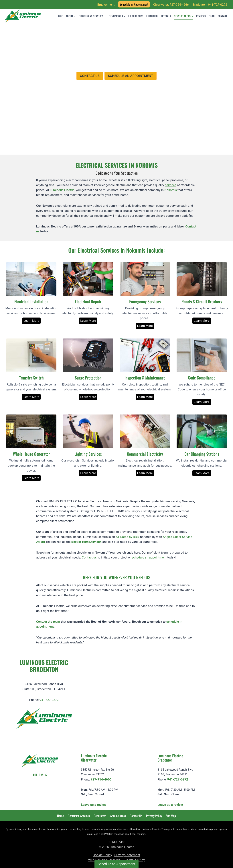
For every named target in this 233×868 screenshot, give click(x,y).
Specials (166, 16)
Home (60, 16)
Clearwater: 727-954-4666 (171, 5)
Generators (100, 816)
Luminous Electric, (62, 190)
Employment (106, 5)
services (171, 185)
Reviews (201, 16)
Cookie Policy (102, 855)
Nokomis (171, 190)
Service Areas (118, 816)
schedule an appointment (149, 557)
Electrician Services (79, 816)
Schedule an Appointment (134, 4)
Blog (212, 16)
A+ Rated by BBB (127, 537)
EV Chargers (136, 16)
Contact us (90, 557)
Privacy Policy (154, 816)
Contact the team (48, 622)
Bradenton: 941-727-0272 (210, 5)
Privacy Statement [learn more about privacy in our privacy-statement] (127, 855)
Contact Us (136, 816)
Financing (152, 16)
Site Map (171, 816)
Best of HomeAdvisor (86, 542)
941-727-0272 (49, 700)
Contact (222, 16)
